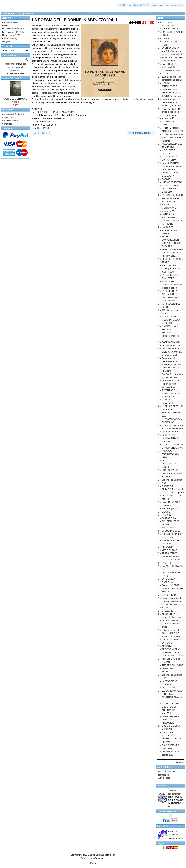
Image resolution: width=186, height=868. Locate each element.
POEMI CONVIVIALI (171, 342)
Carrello (161, 18)
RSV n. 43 (167, 563)
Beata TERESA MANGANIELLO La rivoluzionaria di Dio (171, 67)
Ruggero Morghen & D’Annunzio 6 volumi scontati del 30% (171, 601)
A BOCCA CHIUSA (171, 29)
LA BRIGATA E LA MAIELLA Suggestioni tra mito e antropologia (172, 51)
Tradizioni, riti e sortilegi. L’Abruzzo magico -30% (171, 269)
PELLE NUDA (168, 688)
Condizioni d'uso (10, 121)
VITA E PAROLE (170, 550)
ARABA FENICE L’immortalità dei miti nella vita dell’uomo (171, 556)
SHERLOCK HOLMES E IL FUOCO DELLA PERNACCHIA (172, 253)
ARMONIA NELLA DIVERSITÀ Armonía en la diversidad (172, 352)
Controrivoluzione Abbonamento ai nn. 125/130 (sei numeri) (172, 361)
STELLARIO (168, 611)
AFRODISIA (167, 547)
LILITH (165, 73)
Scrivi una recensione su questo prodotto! (176, 835)
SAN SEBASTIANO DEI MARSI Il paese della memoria (171, 166)
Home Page (9, 13)
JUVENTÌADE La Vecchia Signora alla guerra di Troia (171, 393)
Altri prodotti (164, 778)
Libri (31, 13)
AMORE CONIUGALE (172, 665)
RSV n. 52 (167, 515)
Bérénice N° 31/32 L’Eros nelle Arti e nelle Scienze (173, 588)
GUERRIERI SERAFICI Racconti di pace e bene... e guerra (173, 489)
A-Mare (165, 38)
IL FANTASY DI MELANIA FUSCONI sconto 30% (171, 320)
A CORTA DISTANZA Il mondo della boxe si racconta (173, 138)
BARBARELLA (169, 518)
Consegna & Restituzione (14, 114)
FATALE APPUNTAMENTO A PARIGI (171, 464)
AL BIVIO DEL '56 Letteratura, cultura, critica (171, 624)
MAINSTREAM (169, 595)
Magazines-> (8, 35)
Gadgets (6, 41)
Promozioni (7, 38)
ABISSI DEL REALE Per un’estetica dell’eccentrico (171, 384)
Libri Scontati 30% (11, 29)
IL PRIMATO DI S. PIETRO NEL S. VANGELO (170, 189)
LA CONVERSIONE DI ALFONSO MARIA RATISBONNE (173, 198)
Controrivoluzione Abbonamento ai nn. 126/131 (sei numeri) (172, 102)
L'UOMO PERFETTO (172, 182)
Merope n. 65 (168, 211)
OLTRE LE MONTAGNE (15, 99)
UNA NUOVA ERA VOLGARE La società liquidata (172, 473)
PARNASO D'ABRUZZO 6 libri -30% (171, 454)
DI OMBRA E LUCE (171, 531)
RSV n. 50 (167, 544)
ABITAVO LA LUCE (171, 345)
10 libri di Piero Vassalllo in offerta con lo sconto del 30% (172, 285)
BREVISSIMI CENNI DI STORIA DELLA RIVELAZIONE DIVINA (173, 652)
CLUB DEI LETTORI (171, 432)
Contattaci (7, 124)
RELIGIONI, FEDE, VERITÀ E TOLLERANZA (171, 524)
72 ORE (166, 608)
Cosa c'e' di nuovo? (12, 78)
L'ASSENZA (168, 227)
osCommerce (99, 858)
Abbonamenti (8, 22)
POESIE (166, 179)
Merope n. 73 (168, 118)
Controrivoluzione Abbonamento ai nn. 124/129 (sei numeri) (172, 93)
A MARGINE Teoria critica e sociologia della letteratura (171, 112)
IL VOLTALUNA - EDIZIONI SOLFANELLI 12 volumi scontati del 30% (171, 333)
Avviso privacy (9, 117)
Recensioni (162, 826)
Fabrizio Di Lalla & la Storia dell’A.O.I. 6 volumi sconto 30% (172, 633)
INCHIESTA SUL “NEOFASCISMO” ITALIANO (170, 438)
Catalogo (21, 13)
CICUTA (166, 512)
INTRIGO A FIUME (171, 540)
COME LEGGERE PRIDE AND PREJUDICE (170, 720)
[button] (134, 5)
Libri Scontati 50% (11, 32)
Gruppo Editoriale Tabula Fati (102, 855)
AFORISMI (167, 646)
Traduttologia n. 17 (171, 508)
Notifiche (161, 786)
